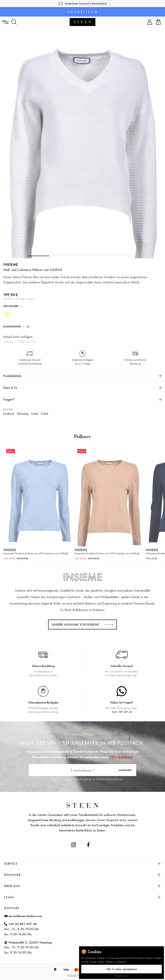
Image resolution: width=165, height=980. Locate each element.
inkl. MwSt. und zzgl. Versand (19, 299)
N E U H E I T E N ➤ (83, 12)
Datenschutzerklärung (111, 779)
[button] (39, 256)
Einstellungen (122, 976)
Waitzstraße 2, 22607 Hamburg (30, 942)
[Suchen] (14, 22)
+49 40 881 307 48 (23, 924)
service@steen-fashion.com (25, 916)
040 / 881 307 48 (122, 712)
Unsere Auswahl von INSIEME (76, 624)
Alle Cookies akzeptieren (122, 969)
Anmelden (125, 770)
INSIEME (11, 264)
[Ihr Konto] (150, 22)
